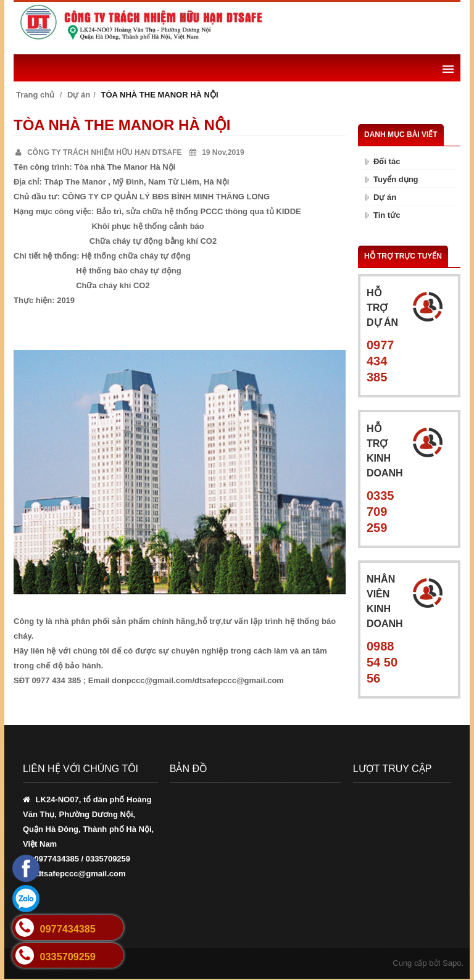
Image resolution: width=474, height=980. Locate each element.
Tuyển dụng (396, 179)
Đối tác (387, 161)
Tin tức (387, 215)
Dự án (79, 95)
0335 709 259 (380, 512)
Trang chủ (35, 95)
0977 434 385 (380, 361)
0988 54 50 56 (382, 662)
